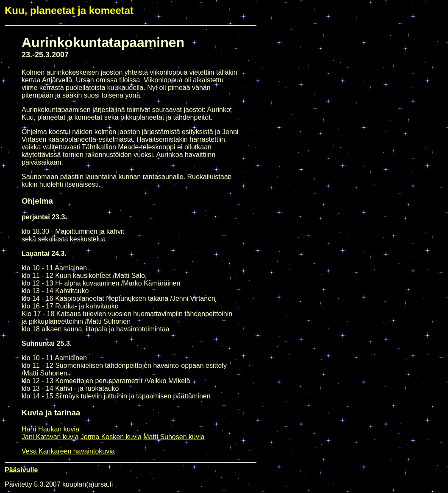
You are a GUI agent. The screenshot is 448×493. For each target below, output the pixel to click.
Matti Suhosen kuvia (174, 437)
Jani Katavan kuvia (50, 437)
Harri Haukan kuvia (50, 429)
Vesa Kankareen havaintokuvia (68, 451)
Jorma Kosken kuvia (111, 437)
